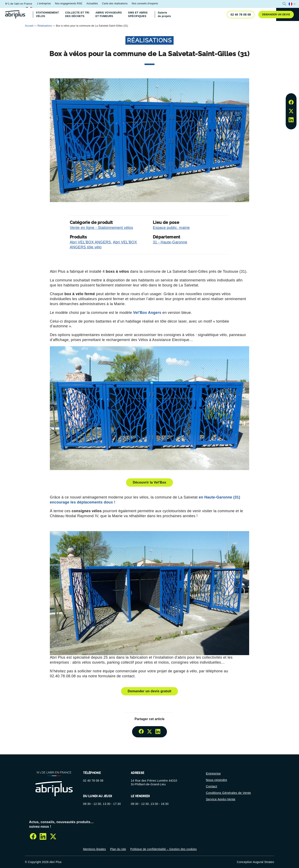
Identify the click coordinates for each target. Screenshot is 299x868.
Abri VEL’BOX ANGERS (90, 242)
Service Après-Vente (221, 799)
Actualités (92, 4)
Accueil (29, 26)
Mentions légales (94, 849)
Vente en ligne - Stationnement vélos (101, 228)
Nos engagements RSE (69, 4)
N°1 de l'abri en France (19, 4)
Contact (212, 786)
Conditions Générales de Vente (229, 793)
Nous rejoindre (217, 780)
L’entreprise (44, 4)
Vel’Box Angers (148, 313)
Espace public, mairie (171, 228)
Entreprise (213, 773)
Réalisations (45, 26)
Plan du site (118, 849)
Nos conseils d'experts (145, 4)
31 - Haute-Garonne (170, 242)
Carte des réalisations (115, 4)
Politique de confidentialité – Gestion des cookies (163, 849)
